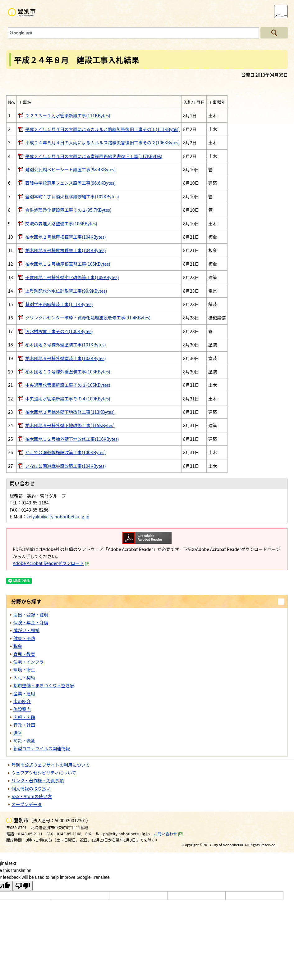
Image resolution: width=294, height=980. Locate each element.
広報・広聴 (24, 717)
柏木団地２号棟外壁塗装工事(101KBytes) (65, 345)
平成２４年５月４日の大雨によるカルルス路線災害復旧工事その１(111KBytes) (102, 129)
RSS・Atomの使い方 (32, 796)
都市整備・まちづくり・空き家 (44, 685)
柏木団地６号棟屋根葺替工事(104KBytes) (65, 250)
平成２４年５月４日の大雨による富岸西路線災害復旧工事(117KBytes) (94, 156)
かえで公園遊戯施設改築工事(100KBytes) (65, 452)
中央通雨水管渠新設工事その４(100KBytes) (68, 399)
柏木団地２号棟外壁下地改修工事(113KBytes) (70, 412)
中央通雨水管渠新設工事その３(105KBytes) (68, 385)
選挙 (18, 733)
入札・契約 (24, 678)
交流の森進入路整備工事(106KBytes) (61, 224)
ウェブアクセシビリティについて (44, 773)
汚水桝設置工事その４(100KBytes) (59, 331)
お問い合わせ (168, 834)
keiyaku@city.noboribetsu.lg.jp (58, 517)
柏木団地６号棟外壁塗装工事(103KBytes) (65, 358)
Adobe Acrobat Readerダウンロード (51, 563)
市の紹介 (22, 701)
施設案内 (22, 709)
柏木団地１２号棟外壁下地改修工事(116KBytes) (72, 439)
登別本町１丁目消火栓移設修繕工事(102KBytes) (72, 196)
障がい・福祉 (26, 630)
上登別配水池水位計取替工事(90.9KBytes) (66, 291)
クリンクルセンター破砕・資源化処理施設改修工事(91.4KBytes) (88, 318)
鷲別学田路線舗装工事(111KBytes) (59, 304)
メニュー (281, 15)
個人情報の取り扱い (31, 788)
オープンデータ (27, 804)
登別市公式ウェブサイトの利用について (51, 765)
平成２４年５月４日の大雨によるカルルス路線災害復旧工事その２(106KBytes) (102, 142)
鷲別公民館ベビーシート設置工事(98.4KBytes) (70, 169)
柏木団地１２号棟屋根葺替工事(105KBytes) (68, 264)
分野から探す (26, 601)
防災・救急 (24, 741)
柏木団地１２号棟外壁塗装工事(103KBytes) (68, 372)
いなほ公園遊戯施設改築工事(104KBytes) (65, 466)
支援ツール (264, 11)
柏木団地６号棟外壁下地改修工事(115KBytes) (70, 425)
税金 (18, 646)
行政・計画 (24, 725)
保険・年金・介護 (31, 622)
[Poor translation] (23, 886)
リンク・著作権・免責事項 (38, 780)
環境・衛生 (24, 670)
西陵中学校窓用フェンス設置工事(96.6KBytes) (70, 183)
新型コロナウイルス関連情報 (42, 748)
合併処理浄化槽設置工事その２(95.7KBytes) (68, 210)
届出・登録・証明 (31, 615)
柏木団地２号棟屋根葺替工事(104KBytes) (65, 237)
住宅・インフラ (29, 662)
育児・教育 (24, 654)
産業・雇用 (24, 693)
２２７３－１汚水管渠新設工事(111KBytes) (68, 115)
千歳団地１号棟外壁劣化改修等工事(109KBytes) (72, 277)
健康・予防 (24, 638)
